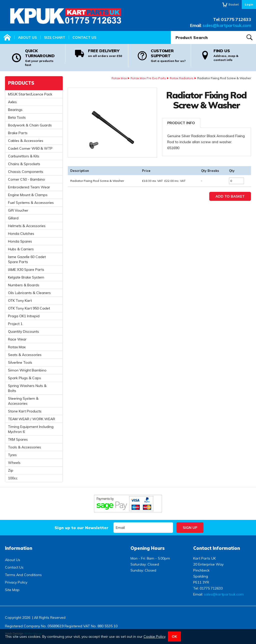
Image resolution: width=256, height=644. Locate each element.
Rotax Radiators (182, 78)
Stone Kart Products (25, 411)
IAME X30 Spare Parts (26, 270)
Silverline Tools (20, 362)
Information (19, 548)
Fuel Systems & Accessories (31, 203)
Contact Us (84, 37)
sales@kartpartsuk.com (227, 25)
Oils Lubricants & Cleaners (29, 293)
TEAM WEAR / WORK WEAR (31, 419)
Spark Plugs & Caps (24, 378)
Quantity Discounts (23, 331)
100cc (13, 478)
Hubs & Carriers (21, 249)
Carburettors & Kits (24, 156)
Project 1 (15, 324)
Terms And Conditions (23, 575)
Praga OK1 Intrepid (24, 316)
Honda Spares (20, 241)
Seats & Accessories (25, 355)
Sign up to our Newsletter (81, 528)
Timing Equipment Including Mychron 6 (31, 429)
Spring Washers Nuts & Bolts (27, 388)
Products (21, 83)
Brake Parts (18, 133)
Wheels (14, 463)
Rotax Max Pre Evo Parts (148, 78)
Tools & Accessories (24, 447)
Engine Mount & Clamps (28, 195)
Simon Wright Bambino (27, 370)
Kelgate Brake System (26, 277)
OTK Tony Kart (20, 301)
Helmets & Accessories (27, 226)
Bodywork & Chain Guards (30, 125)
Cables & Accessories (26, 141)
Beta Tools (17, 117)
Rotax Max (119, 78)
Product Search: (171, 31)
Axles (12, 102)
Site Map (12, 590)
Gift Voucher (18, 210)
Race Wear (17, 339)
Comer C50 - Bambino (26, 179)
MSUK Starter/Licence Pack (30, 94)
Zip (11, 470)
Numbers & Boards (24, 285)
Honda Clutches (21, 234)
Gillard (13, 218)
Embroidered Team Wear (29, 187)
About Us (27, 37)
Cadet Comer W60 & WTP (30, 148)
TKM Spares (18, 439)
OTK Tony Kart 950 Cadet (29, 308)
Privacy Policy (16, 582)
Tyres (12, 455)
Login (249, 4)
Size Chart (55, 37)
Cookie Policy (154, 637)
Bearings (15, 110)
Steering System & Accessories (23, 401)
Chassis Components (26, 172)
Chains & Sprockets (24, 164)
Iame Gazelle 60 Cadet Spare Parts (27, 259)
